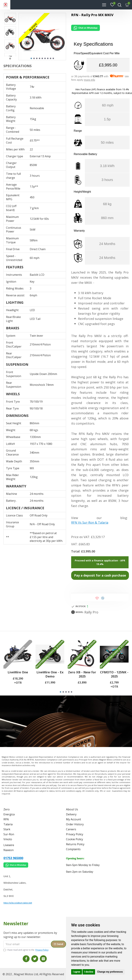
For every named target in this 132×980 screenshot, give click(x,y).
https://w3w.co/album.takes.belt (18, 903)
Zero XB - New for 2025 (82, 674)
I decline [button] (89, 972)
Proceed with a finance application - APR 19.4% (100, 562)
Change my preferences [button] (110, 972)
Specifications (18, 66)
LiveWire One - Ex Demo (50, 674)
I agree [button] (77, 972)
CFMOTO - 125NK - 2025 (114, 674)
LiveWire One (18, 672)
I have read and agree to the (26, 950)
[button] (31, 58)
